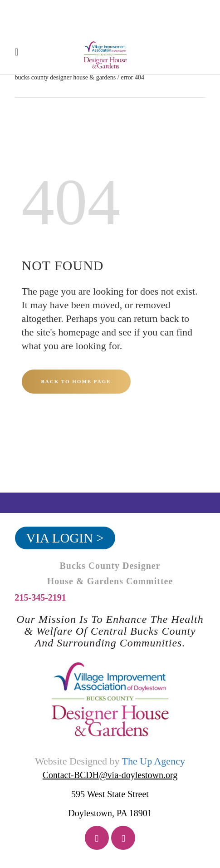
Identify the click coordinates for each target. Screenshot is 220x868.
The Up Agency (154, 761)
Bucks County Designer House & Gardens (66, 78)
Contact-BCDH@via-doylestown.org (110, 775)
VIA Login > (65, 538)
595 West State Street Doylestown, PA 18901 (110, 804)
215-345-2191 (41, 597)
